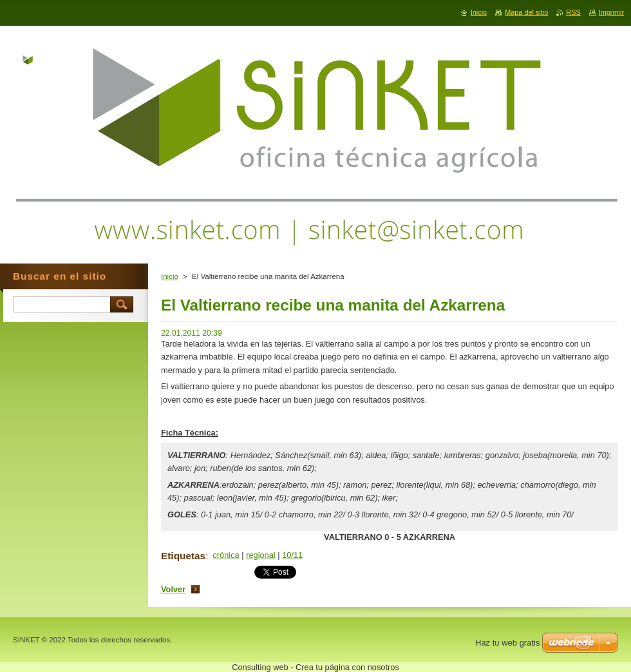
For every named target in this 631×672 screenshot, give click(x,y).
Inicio (170, 276)
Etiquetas (183, 556)
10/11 (292, 555)
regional (261, 555)
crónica (226, 555)
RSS (573, 12)
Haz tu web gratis (507, 643)
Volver (173, 589)
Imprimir (611, 12)
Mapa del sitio (526, 12)
